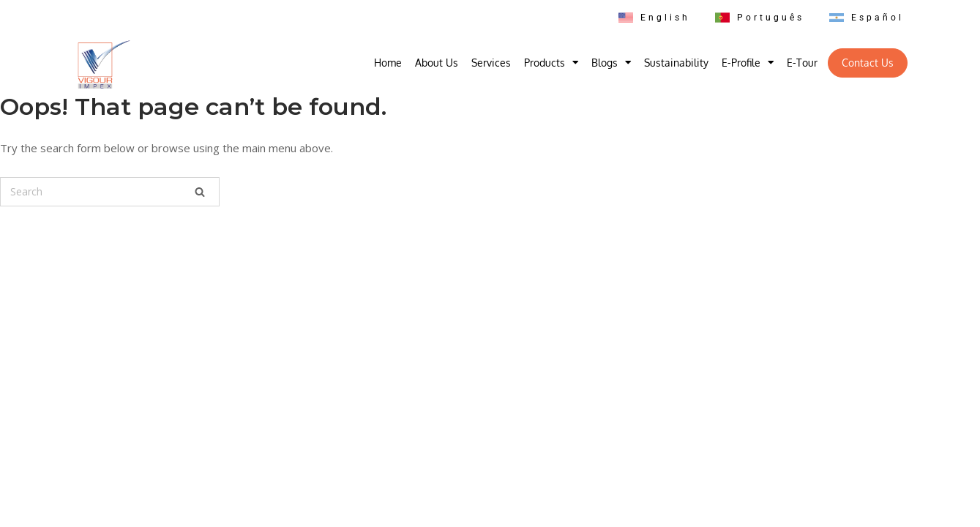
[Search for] (110, 192)
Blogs (611, 63)
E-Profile (748, 63)
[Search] (200, 192)
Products (551, 63)
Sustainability (676, 63)
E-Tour (802, 63)
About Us (437, 63)
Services (491, 63)
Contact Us (868, 63)
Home (388, 63)
